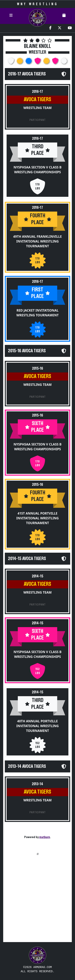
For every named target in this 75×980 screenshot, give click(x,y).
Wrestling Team (37, 108)
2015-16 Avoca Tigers (27, 351)
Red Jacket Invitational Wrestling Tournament (37, 313)
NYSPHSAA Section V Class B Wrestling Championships (38, 170)
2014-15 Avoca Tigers (27, 559)
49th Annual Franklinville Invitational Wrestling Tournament (37, 241)
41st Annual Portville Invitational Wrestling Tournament (38, 518)
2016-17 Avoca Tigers (27, 74)
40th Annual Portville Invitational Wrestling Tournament (38, 726)
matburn (45, 837)
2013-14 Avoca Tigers (27, 766)
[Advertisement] (37, 901)
